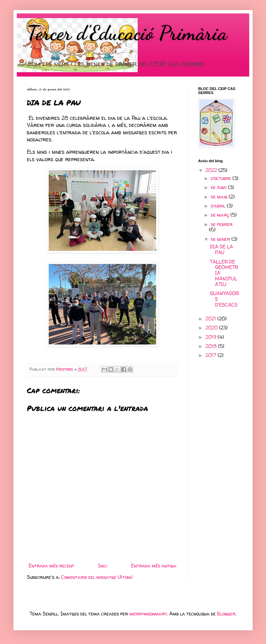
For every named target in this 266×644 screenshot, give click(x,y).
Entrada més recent (51, 566)
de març (221, 215)
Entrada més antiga (154, 566)
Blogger (226, 614)
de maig (220, 197)
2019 (212, 337)
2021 (211, 318)
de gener (221, 239)
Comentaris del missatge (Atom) (97, 577)
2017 (212, 355)
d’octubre (222, 178)
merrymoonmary (148, 614)
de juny (219, 187)
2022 (212, 170)
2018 (212, 346)
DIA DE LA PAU (221, 249)
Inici (103, 566)
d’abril (219, 206)
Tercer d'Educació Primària (127, 33)
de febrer (222, 224)
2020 (212, 328)
